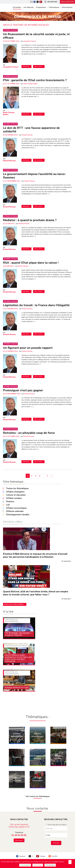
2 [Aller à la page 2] (32, 475)
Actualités (17, 7)
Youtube (41, 855)
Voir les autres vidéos (14, 604)
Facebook (20, 855)
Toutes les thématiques (17, 488)
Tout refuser (38, 865)
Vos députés (29, 7)
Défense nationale (15, 511)
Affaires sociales (10, 30)
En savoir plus (66, 561)
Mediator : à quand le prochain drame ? (30, 220)
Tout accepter (25, 865)
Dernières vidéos (13, 521)
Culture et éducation (16, 495)
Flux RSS (53, 855)
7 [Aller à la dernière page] (47, 475)
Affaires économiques (16, 508)
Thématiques (54, 7)
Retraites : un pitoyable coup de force (29, 433)
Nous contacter (67, 2)
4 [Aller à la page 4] (40, 475)
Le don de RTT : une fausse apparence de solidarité (31, 130)
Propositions (41, 7)
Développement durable (18, 514)
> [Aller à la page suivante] (51, 475)
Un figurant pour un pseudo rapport (28, 347)
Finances (10, 501)
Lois (8, 504)
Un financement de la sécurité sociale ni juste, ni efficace (36, 36)
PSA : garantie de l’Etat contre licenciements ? (35, 80)
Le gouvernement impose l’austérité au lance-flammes (35, 176)
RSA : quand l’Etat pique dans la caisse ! (31, 262)
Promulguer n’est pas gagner (23, 390)
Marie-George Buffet (30, 84)
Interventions (67, 7)
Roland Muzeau (27, 135)
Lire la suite (38, 67)
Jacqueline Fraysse (30, 41)
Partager (26, 67)
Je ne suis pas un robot (56, 824)
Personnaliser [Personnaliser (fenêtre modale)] (50, 865)
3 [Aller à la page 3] (36, 475)
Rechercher (50, 2)
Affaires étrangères (15, 491)
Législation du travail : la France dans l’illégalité (36, 305)
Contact (20, 840)
